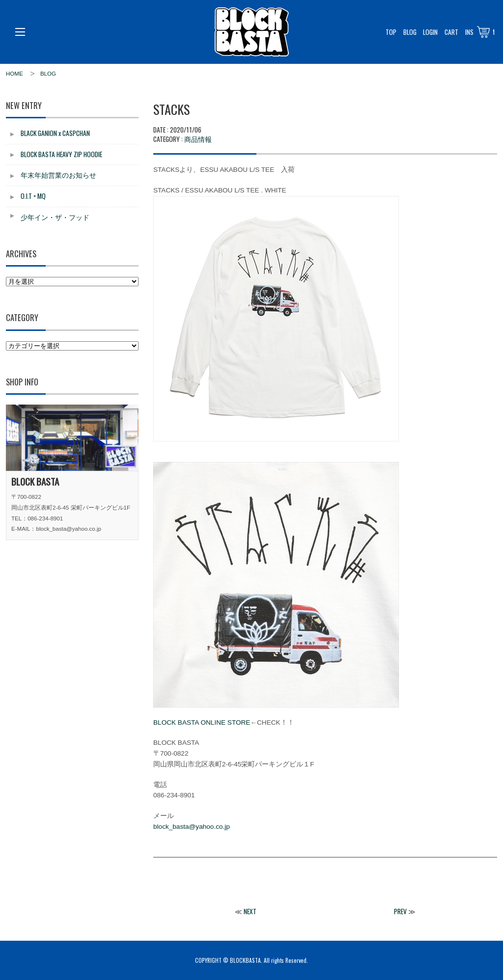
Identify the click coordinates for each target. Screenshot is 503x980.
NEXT (250, 911)
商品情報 (198, 139)
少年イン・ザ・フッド (55, 217)
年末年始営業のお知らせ (58, 175)
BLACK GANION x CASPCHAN (55, 133)
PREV (400, 911)
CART (451, 32)
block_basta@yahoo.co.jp (192, 827)
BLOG (410, 32)
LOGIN (430, 32)
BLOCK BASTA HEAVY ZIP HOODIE (61, 154)
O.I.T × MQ (33, 196)
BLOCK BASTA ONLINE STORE (202, 722)
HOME (14, 74)
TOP (391, 32)
